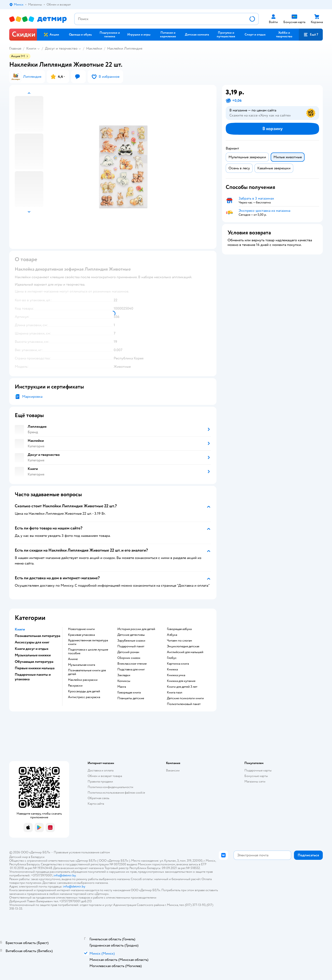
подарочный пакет (131, 646)
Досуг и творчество (61, 48)
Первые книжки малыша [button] (35, 668)
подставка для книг (131, 669)
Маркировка (32, 397)
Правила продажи (100, 781)
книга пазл (175, 693)
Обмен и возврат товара (105, 776)
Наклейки (94, 48)
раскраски (75, 686)
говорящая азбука (179, 629)
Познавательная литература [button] (37, 636)
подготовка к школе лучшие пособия (88, 651)
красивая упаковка (81, 635)
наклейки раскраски (83, 680)
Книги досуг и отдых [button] (32, 649)
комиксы (124, 681)
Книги (31, 48)
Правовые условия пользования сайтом (82, 852)
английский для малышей (185, 652)
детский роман (128, 652)
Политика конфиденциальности (110, 787)
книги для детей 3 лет (182, 687)
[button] (311, 35)
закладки (124, 675)
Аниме (73, 659)
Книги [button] (20, 629)
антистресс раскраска (84, 697)
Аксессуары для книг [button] (32, 642)
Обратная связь (98, 798)
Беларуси (38, 857)
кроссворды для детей (84, 691)
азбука (172, 635)
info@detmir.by (65, 875)
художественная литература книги (88, 642)
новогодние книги (81, 629)
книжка (172, 669)
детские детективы (131, 635)
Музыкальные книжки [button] (33, 655)
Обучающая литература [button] (34, 662)
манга (122, 687)
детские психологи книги (185, 698)
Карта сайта (96, 804)
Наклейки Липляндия (125, 48)
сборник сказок (129, 658)
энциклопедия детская (183, 646)
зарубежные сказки (131, 641)
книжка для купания (181, 681)
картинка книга (178, 664)
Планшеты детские (131, 698)
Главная (15, 48)
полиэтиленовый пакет (184, 704)
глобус (172, 658)
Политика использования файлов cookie (116, 793)
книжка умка (176, 675)
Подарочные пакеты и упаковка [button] (33, 677)
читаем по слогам (179, 641)
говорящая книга (129, 693)
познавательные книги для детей (87, 672)
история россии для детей (136, 629)
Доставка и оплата (101, 770)
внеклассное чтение (132, 664)
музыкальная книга (82, 665)
